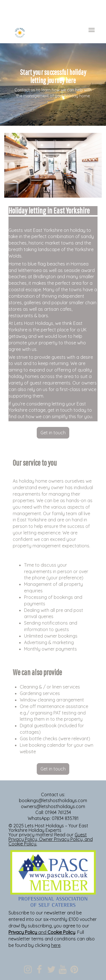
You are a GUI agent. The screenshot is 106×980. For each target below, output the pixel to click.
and (42, 932)
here (56, 945)
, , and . (51, 839)
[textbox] (53, 12)
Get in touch (53, 433)
